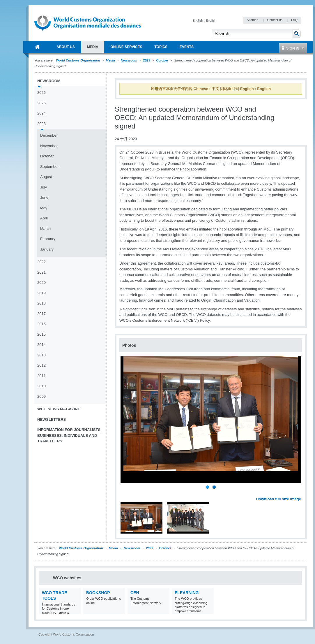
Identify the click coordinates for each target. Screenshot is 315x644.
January (47, 249)
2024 (41, 113)
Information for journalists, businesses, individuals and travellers (69, 435)
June (44, 197)
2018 (41, 303)
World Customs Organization (78, 60)
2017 (41, 314)
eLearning (187, 593)
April (44, 218)
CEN (135, 593)
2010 (41, 386)
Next (300, 492)
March (45, 229)
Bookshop (98, 593)
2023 (146, 60)
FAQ (294, 20)
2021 (41, 272)
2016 (41, 324)
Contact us (275, 20)
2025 (41, 103)
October (162, 60)
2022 (41, 262)
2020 (41, 283)
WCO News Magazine (59, 409)
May (44, 208)
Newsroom (129, 60)
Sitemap (253, 20)
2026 (41, 93)
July (44, 187)
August (46, 177)
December (49, 135)
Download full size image (278, 499)
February (48, 239)
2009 (41, 396)
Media (110, 60)
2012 (41, 365)
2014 (41, 345)
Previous (125, 492)
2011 (41, 376)
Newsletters (52, 419)
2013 (41, 355)
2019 (41, 293)
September (49, 167)
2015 (41, 334)
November (49, 146)
